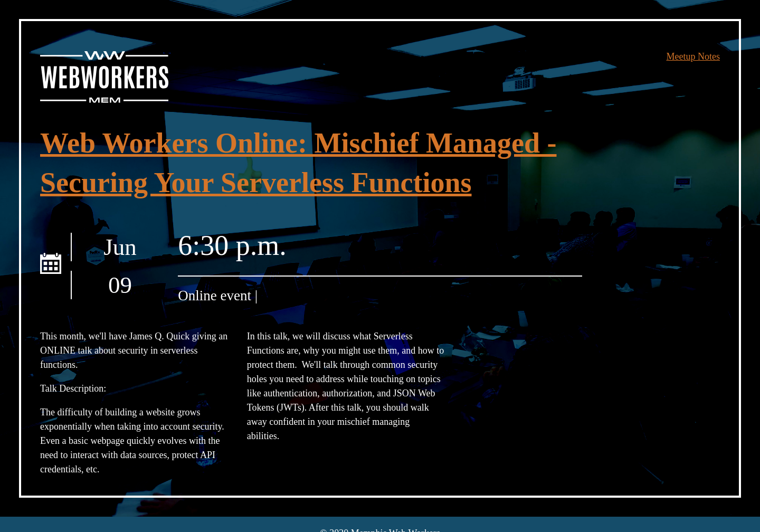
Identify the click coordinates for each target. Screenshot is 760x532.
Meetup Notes (693, 56)
